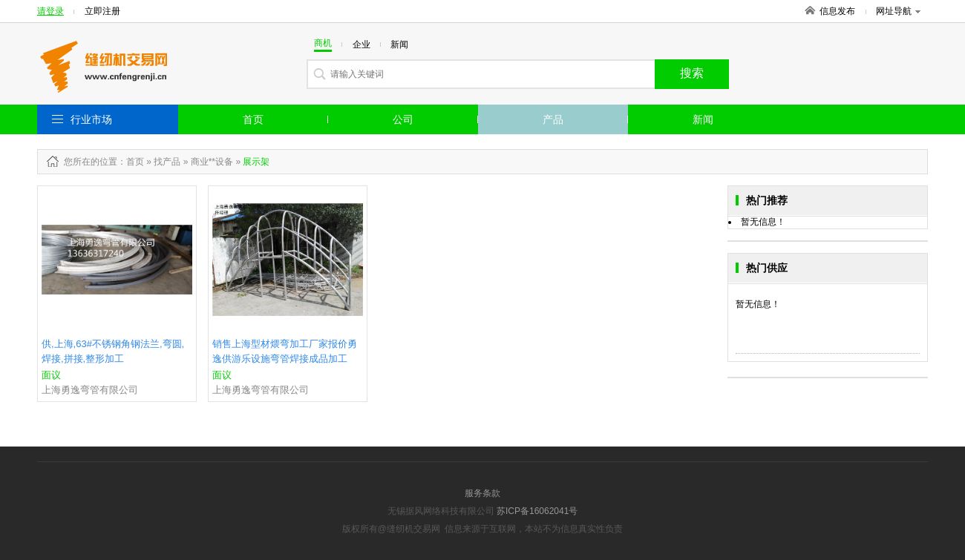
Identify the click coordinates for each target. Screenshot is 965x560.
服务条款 (482, 493)
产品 (553, 119)
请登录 (50, 11)
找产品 (167, 162)
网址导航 (898, 11)
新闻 (703, 119)
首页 (253, 119)
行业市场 (91, 119)
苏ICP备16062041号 (537, 511)
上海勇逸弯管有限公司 (90, 390)
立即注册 (102, 11)
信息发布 (837, 11)
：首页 (131, 162)
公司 (403, 119)
